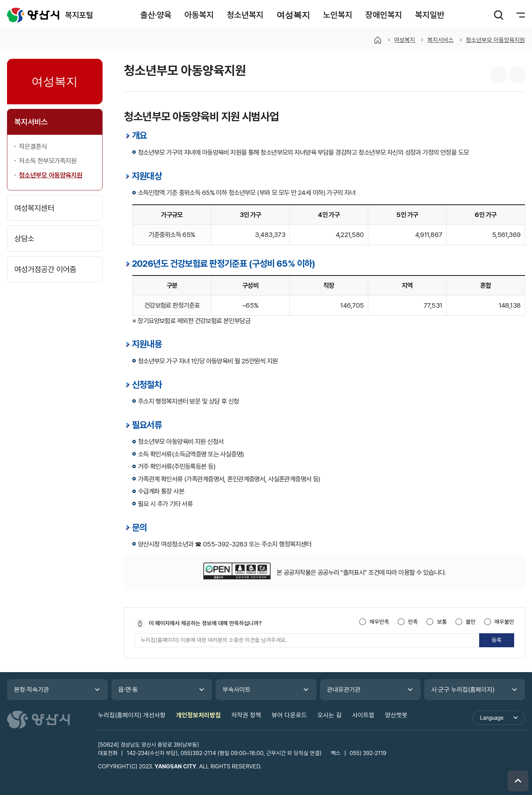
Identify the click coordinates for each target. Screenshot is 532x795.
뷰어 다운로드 (289, 715)
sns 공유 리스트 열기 (498, 75)
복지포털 (33, 15)
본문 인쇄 (517, 75)
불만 (471, 622)
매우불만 (504, 622)
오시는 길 (330, 715)
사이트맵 (363, 715)
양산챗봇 (396, 715)
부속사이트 (237, 689)
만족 (413, 622)
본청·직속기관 (31, 689)
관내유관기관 (344, 689)
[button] (156, 15)
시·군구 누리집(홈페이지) (463, 689)
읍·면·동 (128, 689)
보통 (442, 622)
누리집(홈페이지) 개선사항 (132, 715)
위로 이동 (518, 781)
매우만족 (379, 622)
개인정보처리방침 (198, 715)
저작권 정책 (246, 715)
